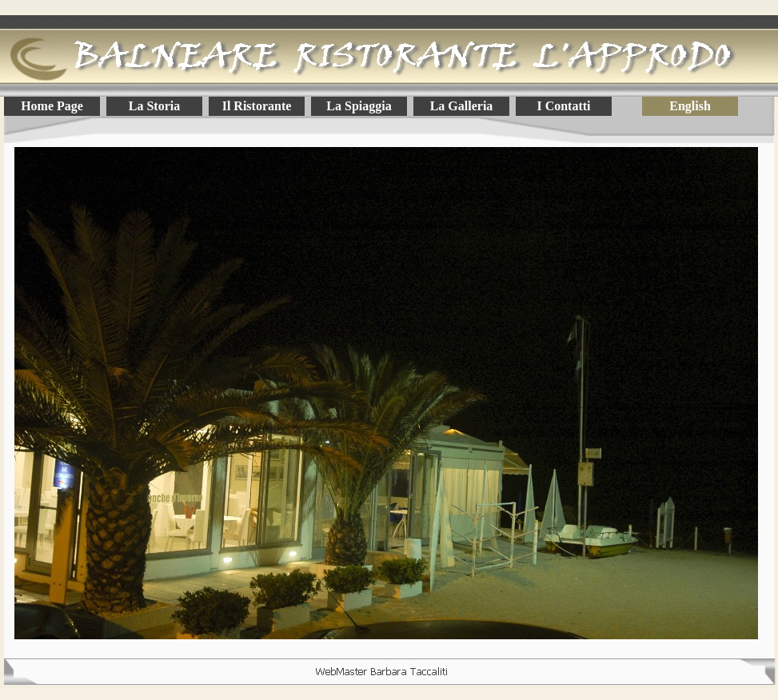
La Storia (154, 106)
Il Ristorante (257, 106)
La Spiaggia (359, 106)
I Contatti (563, 106)
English (690, 106)
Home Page (52, 106)
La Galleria (462, 106)
